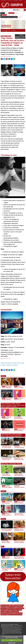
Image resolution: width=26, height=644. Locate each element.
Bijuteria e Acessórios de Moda (15, 615)
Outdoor (3, 491)
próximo (16, 19)
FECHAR (12, 640)
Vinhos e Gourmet (10, 436)
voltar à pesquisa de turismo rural (7, 19)
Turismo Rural (13, 464)
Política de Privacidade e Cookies (12, 624)
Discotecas (16, 605)
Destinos (19, 464)
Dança (23, 405)
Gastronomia (18, 436)
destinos (17, 13)
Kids (2, 546)
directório (4, 15)
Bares (11, 605)
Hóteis (7, 464)
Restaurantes (9, 434)
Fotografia (9, 405)
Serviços (3, 612)
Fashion (3, 519)
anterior (20, 17)
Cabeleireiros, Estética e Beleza (14, 610)
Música (3, 407)
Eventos (3, 376)
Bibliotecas (3, 607)
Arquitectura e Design (10, 404)
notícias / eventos (11, 15)
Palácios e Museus (11, 607)
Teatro (19, 405)
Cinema (15, 405)
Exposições (14, 407)
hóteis (7, 13)
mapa (16, 15)
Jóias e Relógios (15, 612)
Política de (12, 643)
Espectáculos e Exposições (7, 613)
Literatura (8, 407)
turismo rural (11, 13)
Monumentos (20, 607)
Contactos (13, 30)
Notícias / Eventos (6, 30)
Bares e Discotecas (17, 434)
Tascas (3, 436)
